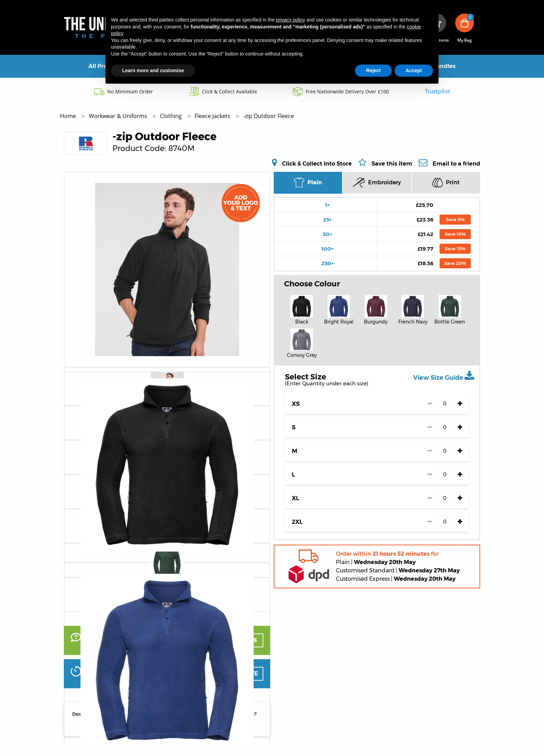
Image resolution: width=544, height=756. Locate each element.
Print (446, 182)
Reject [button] (373, 70)
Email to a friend (456, 163)
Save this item (392, 164)
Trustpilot (437, 91)
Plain (308, 183)
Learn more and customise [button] (153, 70)
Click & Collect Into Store (317, 163)
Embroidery (377, 183)
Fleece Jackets (213, 116)
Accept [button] (414, 70)
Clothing (172, 116)
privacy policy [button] (290, 20)
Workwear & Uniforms (119, 116)
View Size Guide (444, 376)
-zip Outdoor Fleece (269, 116)
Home (69, 116)
